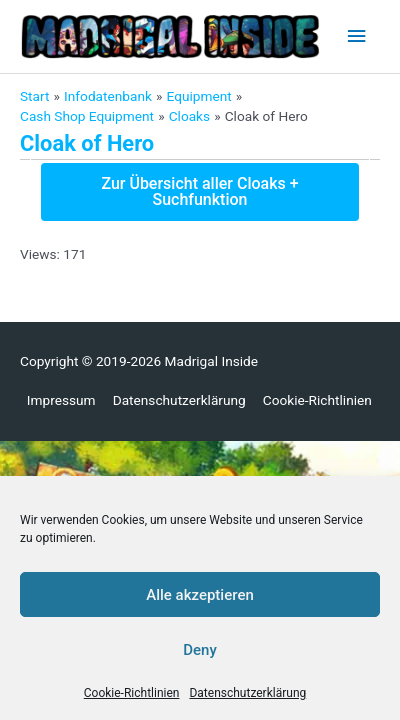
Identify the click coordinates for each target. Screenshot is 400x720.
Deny (200, 650)
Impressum (61, 400)
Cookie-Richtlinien (132, 693)
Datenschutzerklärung (247, 693)
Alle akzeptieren (200, 595)
